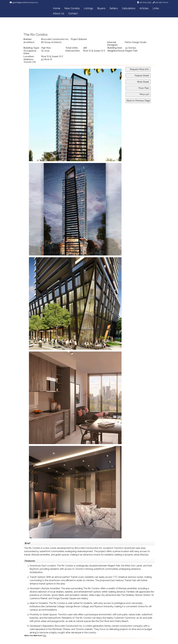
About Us (59, 13)
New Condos (72, 8)
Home (57, 8)
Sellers (114, 8)
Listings (88, 8)
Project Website (79, 39)
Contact (73, 13)
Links (156, 8)
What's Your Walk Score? (35, 636)
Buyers (101, 8)
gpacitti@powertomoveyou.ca (25, 2)
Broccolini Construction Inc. (55, 39)
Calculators (129, 8)
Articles (144, 8)
